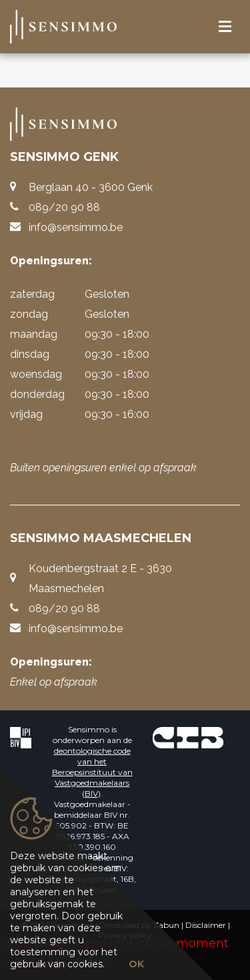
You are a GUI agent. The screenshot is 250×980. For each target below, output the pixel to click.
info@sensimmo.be (76, 227)
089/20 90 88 (64, 207)
